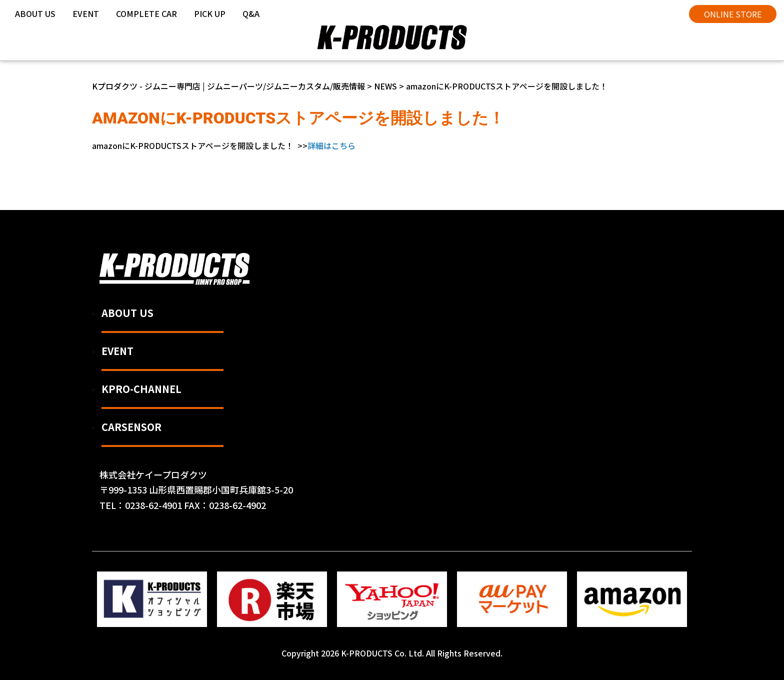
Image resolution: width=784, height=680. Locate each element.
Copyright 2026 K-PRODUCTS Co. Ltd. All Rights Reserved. (392, 653)
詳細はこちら (331, 145)
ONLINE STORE (733, 14)
